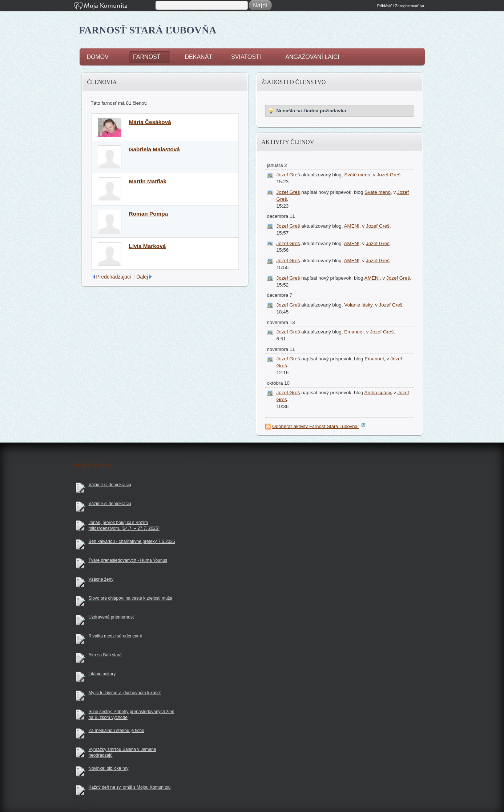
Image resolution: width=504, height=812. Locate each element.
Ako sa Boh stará (105, 655)
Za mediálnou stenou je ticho (116, 731)
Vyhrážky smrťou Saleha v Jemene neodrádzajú (122, 753)
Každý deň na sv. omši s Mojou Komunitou (130, 787)
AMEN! (352, 226)
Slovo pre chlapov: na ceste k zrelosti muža (131, 598)
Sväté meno (357, 175)
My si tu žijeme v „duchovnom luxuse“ (125, 693)
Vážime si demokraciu (110, 485)
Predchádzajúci (114, 277)
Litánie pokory (102, 674)
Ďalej (142, 277)
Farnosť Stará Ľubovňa (148, 30)
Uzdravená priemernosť (112, 617)
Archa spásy (378, 393)
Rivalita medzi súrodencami (115, 636)
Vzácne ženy (101, 579)
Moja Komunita (114, 6)
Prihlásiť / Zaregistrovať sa (401, 6)
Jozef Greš (288, 175)
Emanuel (354, 332)
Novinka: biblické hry (109, 768)
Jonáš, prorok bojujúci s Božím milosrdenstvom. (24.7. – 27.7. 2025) (124, 526)
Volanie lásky (358, 305)
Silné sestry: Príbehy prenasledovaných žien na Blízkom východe (132, 715)
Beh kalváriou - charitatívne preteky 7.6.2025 (132, 541)
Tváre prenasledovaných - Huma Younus (128, 560)
